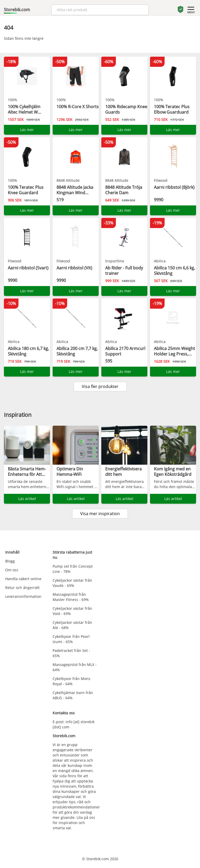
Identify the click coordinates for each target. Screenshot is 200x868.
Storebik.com (17, 10)
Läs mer (27, 130)
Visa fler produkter (100, 386)
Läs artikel (27, 499)
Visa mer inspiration (100, 514)
